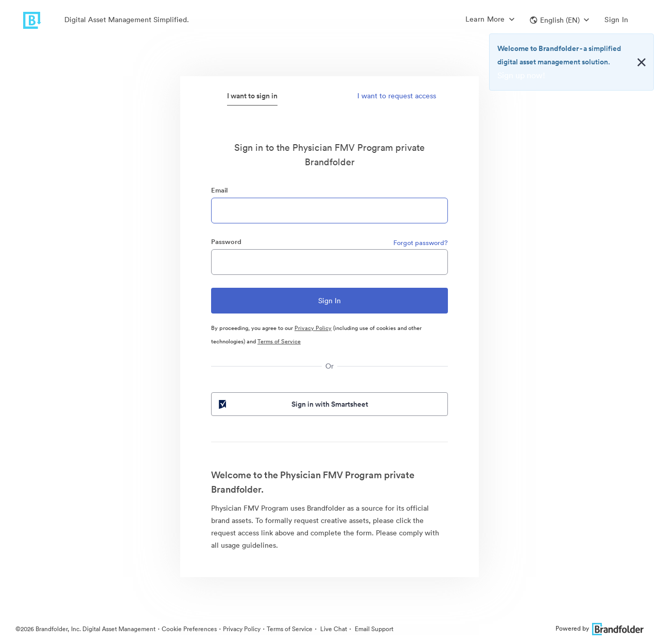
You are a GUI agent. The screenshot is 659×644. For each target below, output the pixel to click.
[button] (559, 20)
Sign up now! (521, 75)
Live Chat (333, 629)
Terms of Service (279, 341)
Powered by (600, 628)
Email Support (373, 629)
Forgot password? (421, 243)
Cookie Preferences (189, 629)
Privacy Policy (313, 328)
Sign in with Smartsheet (292, 404)
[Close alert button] (641, 62)
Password (226, 242)
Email (219, 190)
